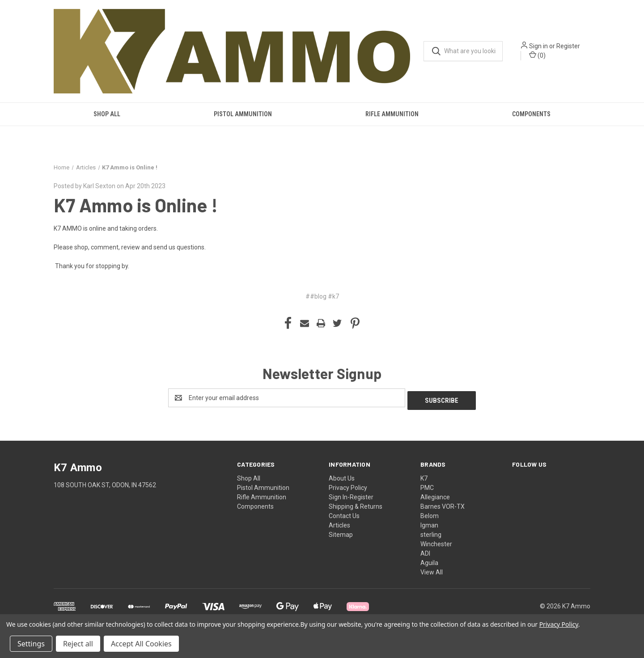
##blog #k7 (322, 296)
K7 (424, 476)
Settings (31, 644)
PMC (427, 485)
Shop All (107, 114)
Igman (429, 523)
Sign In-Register (351, 494)
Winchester (436, 541)
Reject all (78, 644)
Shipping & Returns (356, 504)
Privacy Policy (348, 485)
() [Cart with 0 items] (537, 55)
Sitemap (341, 532)
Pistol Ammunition (243, 114)
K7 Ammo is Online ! (136, 205)
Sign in (538, 46)
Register (568, 46)
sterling (431, 532)
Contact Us (344, 513)
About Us (342, 476)
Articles (339, 523)
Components (531, 114)
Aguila (429, 560)
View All (432, 569)
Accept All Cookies (141, 644)
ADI (425, 551)
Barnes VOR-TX (443, 504)
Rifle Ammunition (392, 114)
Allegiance (435, 494)
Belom (430, 513)
